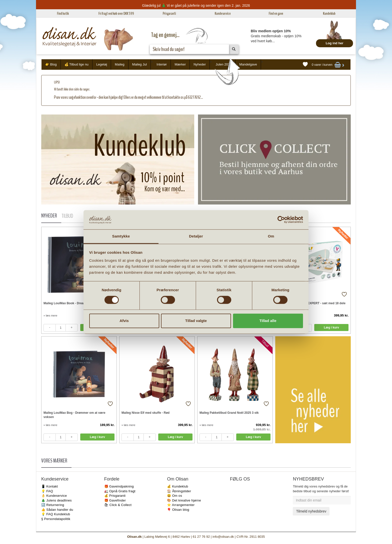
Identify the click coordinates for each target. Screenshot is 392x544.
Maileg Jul (140, 64)
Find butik (63, 13)
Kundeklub (329, 13)
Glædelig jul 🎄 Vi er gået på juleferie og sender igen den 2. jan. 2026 (196, 5)
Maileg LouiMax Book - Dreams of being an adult (78, 303)
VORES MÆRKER (54, 461)
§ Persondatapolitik (56, 519)
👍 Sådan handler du (57, 510)
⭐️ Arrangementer (181, 505)
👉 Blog (51, 64)
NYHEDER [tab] (49, 216)
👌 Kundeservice (54, 496)
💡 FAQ (47, 491)
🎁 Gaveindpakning (119, 486)
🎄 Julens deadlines (56, 500)
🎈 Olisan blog (178, 510)
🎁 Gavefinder (115, 500)
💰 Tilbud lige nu (76, 64)
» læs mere (50, 315)
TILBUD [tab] (67, 216)
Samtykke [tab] (121, 236)
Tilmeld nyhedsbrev (311, 511)
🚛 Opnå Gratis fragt (120, 491)
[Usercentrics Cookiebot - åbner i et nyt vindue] (281, 220)
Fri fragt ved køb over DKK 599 (116, 13)
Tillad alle (268, 321)
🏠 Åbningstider (179, 491)
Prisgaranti (169, 13)
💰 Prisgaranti (115, 496)
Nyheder (200, 64)
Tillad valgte (196, 321)
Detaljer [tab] (196, 236)
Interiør (162, 64)
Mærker (180, 64)
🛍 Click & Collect (118, 505)
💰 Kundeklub (177, 486)
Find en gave (276, 13)
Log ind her (335, 43)
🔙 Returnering (53, 505)
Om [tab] (271, 236)
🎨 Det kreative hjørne (184, 500)
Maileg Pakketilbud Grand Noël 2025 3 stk (229, 413)
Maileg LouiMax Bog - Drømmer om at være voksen (74, 415)
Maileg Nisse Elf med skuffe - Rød (145, 413)
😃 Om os (174, 496)
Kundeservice (223, 13)
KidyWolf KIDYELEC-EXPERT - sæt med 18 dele (311, 303)
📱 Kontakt (49, 486)
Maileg (119, 64)
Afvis (124, 321)
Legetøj (102, 64)
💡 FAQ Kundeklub (56, 514)
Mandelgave (248, 64)
